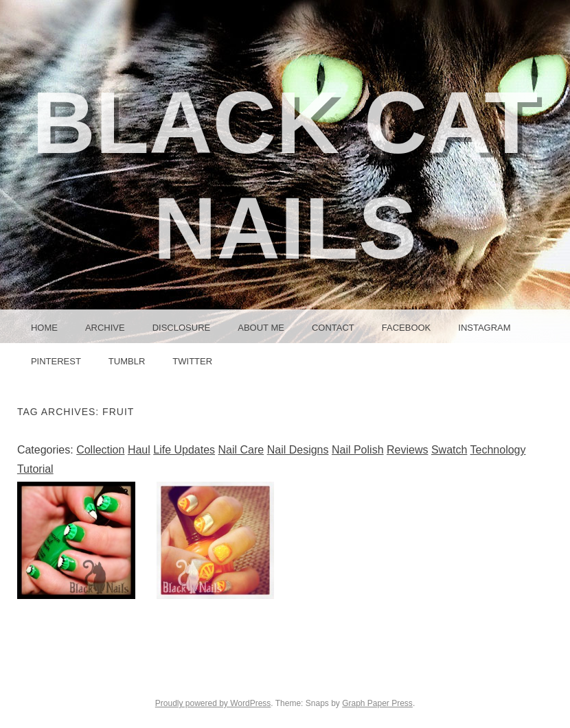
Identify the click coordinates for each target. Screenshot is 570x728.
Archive (105, 328)
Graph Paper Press (377, 703)
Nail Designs (298, 450)
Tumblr (127, 361)
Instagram (484, 328)
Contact (333, 328)
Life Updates (184, 450)
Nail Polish (358, 450)
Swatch (449, 450)
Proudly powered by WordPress (213, 703)
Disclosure (182, 328)
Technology (498, 450)
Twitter (192, 361)
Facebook (407, 328)
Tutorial (35, 469)
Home (44, 328)
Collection (100, 450)
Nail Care (241, 450)
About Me (261, 328)
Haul (139, 450)
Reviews (407, 450)
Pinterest (56, 361)
